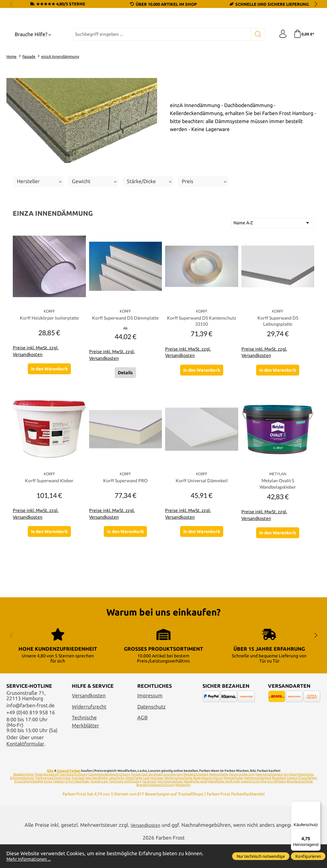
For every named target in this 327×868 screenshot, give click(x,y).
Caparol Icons (251, 804)
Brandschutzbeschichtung (156, 808)
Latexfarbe (117, 801)
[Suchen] (255, 88)
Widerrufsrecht (89, 730)
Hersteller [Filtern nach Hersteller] (39, 235)
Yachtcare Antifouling (125, 804)
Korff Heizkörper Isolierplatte (49, 372)
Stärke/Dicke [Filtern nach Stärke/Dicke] (149, 235)
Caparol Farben (69, 794)
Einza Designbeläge (29, 804)
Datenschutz (152, 730)
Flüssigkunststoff (47, 797)
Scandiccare (99, 804)
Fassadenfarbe (23, 797)
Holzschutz (306, 797)
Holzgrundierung (242, 797)
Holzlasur (157, 801)
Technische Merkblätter (85, 745)
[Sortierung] (273, 277)
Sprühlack (156, 797)
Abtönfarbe (134, 801)
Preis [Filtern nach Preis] (204, 235)
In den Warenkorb (49, 422)
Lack (146, 801)
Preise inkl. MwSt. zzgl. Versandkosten (36, 405)
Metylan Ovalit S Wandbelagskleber (278, 541)
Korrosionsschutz (170, 804)
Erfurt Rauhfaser (78, 804)
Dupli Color (63, 801)
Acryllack (290, 797)
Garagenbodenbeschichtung (109, 797)
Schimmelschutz (22, 801)
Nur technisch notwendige (261, 856)
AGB (142, 741)
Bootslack (279, 801)
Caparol (292, 801)
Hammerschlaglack (269, 797)
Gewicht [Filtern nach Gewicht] (94, 235)
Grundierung (173, 797)
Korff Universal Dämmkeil (202, 537)
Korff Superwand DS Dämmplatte (125, 375)
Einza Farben (308, 801)
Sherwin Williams (274, 804)
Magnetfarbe (219, 797)
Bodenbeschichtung (208, 801)
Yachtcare (149, 804)
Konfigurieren (308, 856)
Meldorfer (183, 808)
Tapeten (59, 804)
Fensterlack (139, 797)
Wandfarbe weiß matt (224, 804)
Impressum (150, 719)
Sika (50, 794)
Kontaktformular (25, 767)
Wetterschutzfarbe (179, 801)
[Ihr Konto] (281, 88)
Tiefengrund (44, 801)
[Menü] (317, 805)
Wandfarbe (100, 801)
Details (125, 429)
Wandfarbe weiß (195, 804)
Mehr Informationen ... (32, 859)
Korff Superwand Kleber (49, 537)
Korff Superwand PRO (125, 537)
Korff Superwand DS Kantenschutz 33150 (202, 375)
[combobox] (161, 88)
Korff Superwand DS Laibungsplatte (278, 375)
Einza (48, 804)
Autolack (78, 801)
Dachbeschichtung (74, 797)
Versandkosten (89, 719)
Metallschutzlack (196, 797)
